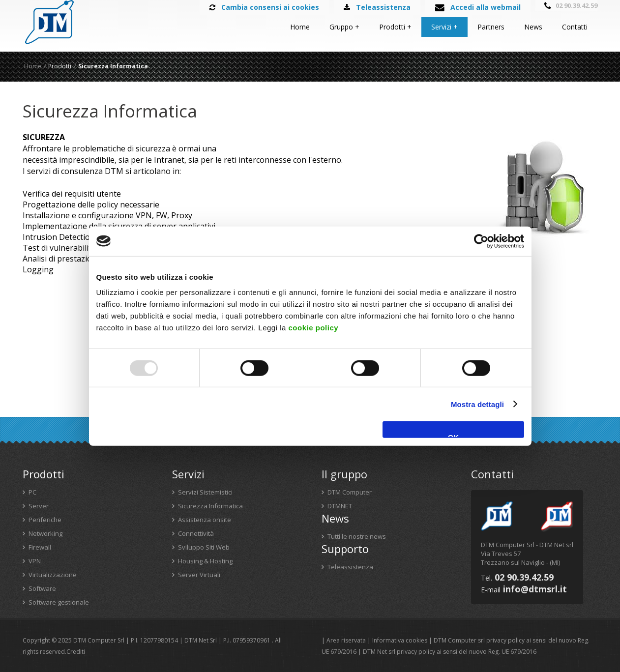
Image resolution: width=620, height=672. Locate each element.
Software (39, 588)
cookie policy (314, 328)
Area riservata (346, 640)
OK (454, 436)
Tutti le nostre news (354, 536)
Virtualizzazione (50, 575)
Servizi (441, 27)
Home (300, 27)
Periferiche (42, 520)
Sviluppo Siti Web (201, 547)
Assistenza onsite (202, 520)
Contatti (575, 27)
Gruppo (341, 27)
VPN (32, 561)
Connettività (193, 533)
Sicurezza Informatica (207, 506)
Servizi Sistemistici (202, 492)
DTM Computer (347, 492)
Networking (43, 533)
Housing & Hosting (202, 561)
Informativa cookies (400, 640)
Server (36, 506)
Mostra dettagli (477, 404)
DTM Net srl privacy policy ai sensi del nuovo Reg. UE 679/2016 (450, 652)
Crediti (76, 652)
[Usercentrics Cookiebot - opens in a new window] (481, 241)
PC (30, 492)
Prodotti (392, 27)
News (533, 27)
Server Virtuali (196, 575)
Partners (491, 27)
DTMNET (337, 506)
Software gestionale (56, 602)
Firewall (37, 547)
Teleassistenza (347, 567)
